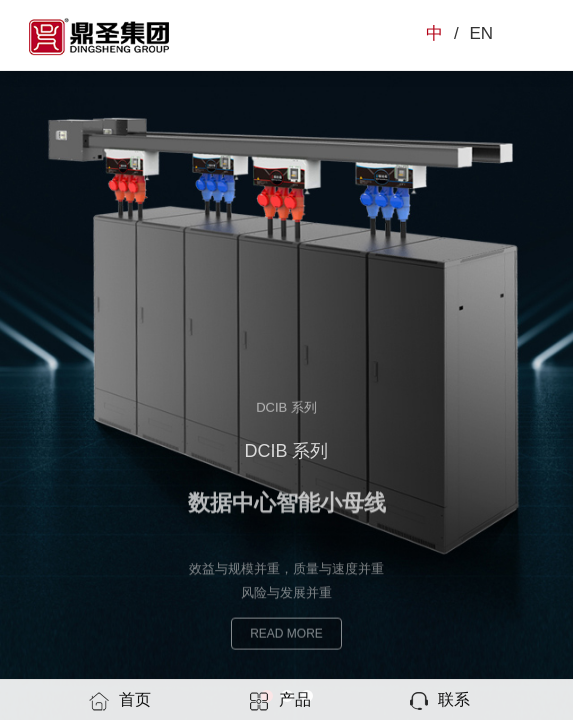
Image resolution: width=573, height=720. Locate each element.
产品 (279, 701)
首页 (119, 701)
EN (481, 33)
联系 (439, 701)
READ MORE (286, 637)
